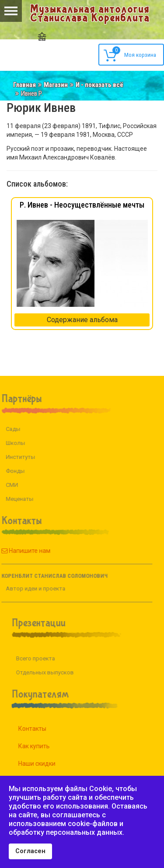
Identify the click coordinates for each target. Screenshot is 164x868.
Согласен (30, 851)
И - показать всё (99, 85)
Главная (24, 85)
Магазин (56, 85)
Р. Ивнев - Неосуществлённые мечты (82, 205)
